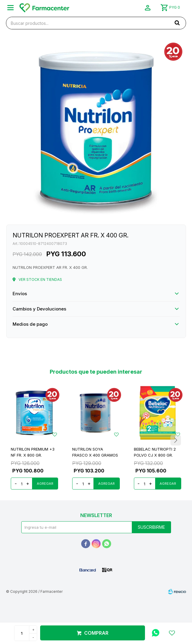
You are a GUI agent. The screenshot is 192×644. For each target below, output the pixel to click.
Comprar (96, 633)
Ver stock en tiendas (40, 279)
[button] (176, 440)
